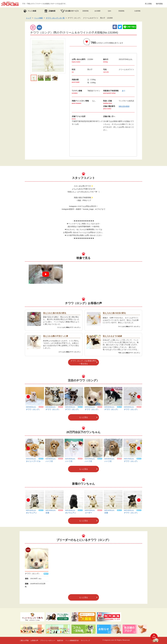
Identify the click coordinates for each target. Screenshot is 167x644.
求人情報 (148, 4)
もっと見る (83, 417)
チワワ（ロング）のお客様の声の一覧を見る (83, 362)
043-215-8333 (124, 106)
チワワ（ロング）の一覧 (55, 18)
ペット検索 (38, 18)
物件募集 (159, 4)
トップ (29, 18)
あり (124, 91)
